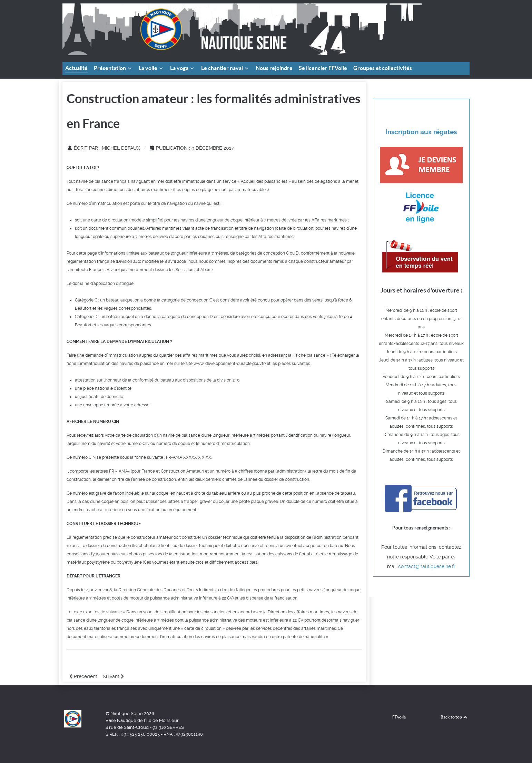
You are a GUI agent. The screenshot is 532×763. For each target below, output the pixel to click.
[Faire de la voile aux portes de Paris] (242, 29)
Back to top (454, 717)
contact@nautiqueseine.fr (427, 566)
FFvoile (399, 717)
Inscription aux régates (421, 132)
